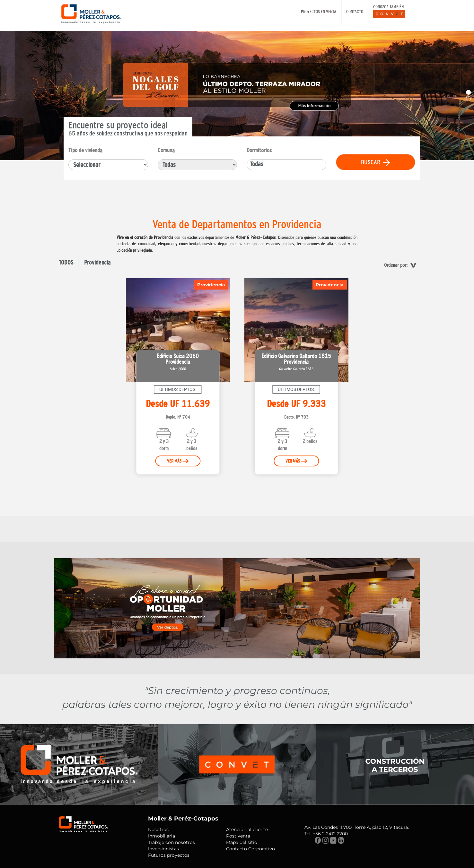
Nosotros (158, 829)
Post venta (238, 836)
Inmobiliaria (162, 836)
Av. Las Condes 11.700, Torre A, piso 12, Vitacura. (357, 827)
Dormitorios (259, 150)
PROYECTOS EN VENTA (319, 12)
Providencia (97, 262)
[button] (468, 92)
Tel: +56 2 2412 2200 (326, 834)
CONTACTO (355, 12)
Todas (257, 164)
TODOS (66, 262)
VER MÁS (178, 461)
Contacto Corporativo (250, 849)
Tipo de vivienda (85, 150)
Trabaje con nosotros (171, 842)
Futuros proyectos (169, 855)
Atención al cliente (247, 829)
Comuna (166, 150)
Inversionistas (163, 849)
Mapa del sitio (242, 842)
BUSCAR (376, 162)
